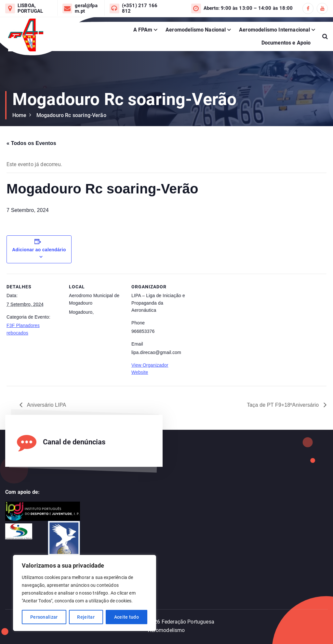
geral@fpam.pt (86, 8)
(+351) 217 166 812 (140, 8)
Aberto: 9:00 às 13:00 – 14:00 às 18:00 (248, 8)
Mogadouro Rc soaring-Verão (71, 115)
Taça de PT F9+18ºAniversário (284, 405)
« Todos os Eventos (31, 143)
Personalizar (44, 617)
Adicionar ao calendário (39, 250)
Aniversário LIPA (46, 405)
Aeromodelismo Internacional (274, 30)
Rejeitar (86, 617)
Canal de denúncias (74, 442)
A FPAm (143, 30)
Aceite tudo (127, 617)
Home (20, 115)
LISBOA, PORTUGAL (30, 8)
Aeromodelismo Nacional (196, 30)
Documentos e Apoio (286, 43)
